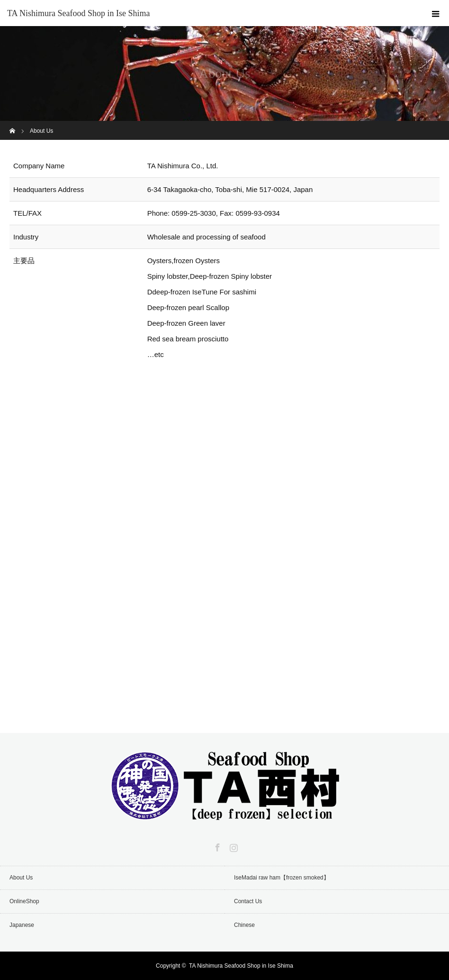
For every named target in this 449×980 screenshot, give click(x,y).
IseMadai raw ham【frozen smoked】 (282, 878)
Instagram (233, 846)
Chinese (244, 925)
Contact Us (248, 901)
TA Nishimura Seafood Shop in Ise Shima (79, 13)
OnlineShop (24, 901)
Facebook (216, 846)
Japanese (22, 925)
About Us (21, 878)
